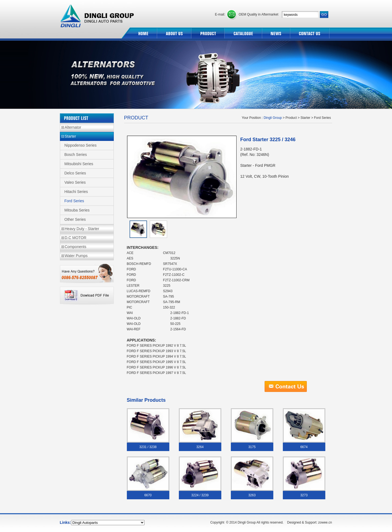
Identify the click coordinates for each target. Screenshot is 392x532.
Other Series (75, 219)
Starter (71, 136)
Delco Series (75, 173)
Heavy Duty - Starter (82, 229)
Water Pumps (76, 256)
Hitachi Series (76, 192)
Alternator (73, 127)
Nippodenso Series (81, 145)
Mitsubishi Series (79, 164)
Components (76, 247)
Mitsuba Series (77, 210)
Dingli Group (98, 14)
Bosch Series (76, 155)
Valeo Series (75, 182)
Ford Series (74, 201)
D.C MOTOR (76, 238)
